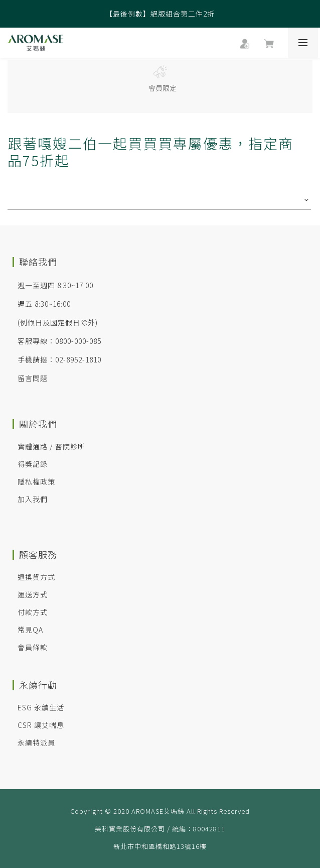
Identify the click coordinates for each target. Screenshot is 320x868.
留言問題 (33, 378)
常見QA (30, 630)
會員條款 (33, 647)
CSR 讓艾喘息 (41, 725)
